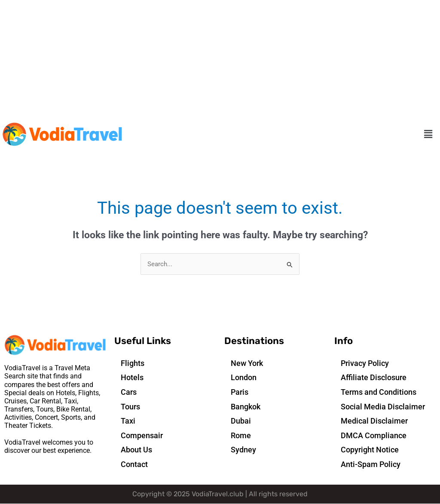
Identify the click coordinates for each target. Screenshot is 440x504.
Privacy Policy (365, 363)
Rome (241, 435)
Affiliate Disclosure (374, 378)
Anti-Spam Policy (371, 464)
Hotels (132, 378)
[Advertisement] (220, 60)
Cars (129, 392)
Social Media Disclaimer (383, 407)
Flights (133, 363)
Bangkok (246, 407)
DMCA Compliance (374, 435)
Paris (240, 392)
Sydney (243, 450)
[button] (428, 135)
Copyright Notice (370, 450)
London (244, 378)
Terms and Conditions (379, 392)
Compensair (142, 435)
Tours (130, 407)
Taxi (128, 421)
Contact (134, 464)
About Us (136, 450)
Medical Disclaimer (374, 421)
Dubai (241, 421)
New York (247, 363)
